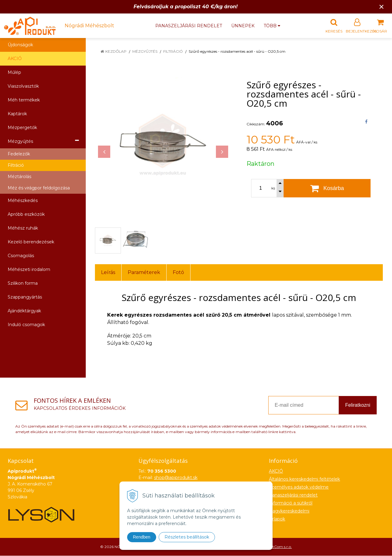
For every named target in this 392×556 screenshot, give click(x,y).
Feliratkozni (358, 405)
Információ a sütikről (291, 503)
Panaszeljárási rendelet (189, 26)
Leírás (108, 273)
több (272, 26)
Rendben (142, 537)
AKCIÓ (15, 59)
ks (273, 189)
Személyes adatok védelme (299, 487)
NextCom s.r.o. (279, 547)
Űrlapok (277, 519)
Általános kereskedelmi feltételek (304, 479)
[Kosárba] (327, 189)
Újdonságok (20, 45)
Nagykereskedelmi (289, 511)
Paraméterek (144, 273)
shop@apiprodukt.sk (176, 478)
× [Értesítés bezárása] (382, 7)
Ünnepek (243, 26)
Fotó (178, 273)
